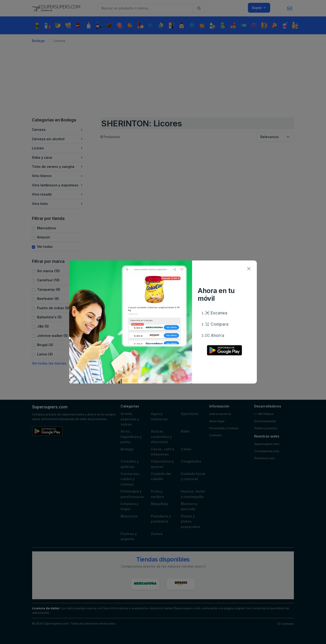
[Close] (249, 269)
